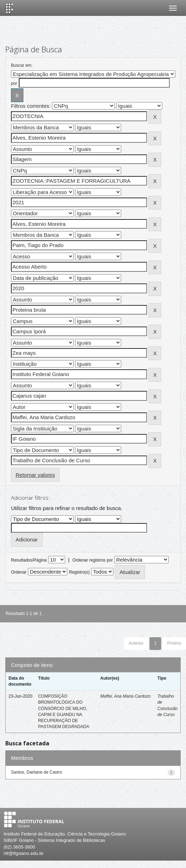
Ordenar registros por (92, 560)
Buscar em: (22, 65)
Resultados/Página (29, 560)
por (14, 83)
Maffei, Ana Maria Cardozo (125, 696)
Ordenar (19, 572)
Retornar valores (35, 475)
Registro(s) (79, 572)
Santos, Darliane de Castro (36, 772)
